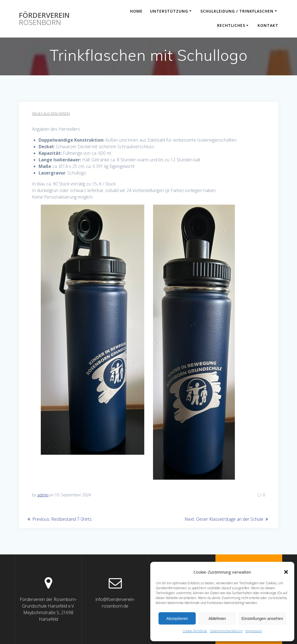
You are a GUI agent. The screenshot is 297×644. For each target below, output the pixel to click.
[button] (286, 572)
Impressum (254, 631)
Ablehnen (217, 618)
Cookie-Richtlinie (195, 631)
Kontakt (268, 25)
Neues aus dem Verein (51, 114)
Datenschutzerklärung (226, 631)
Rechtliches (231, 25)
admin (43, 495)
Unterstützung (169, 11)
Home (136, 11)
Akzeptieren (177, 618)
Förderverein (44, 19)
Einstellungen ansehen (262, 618)
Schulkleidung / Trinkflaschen (237, 11)
